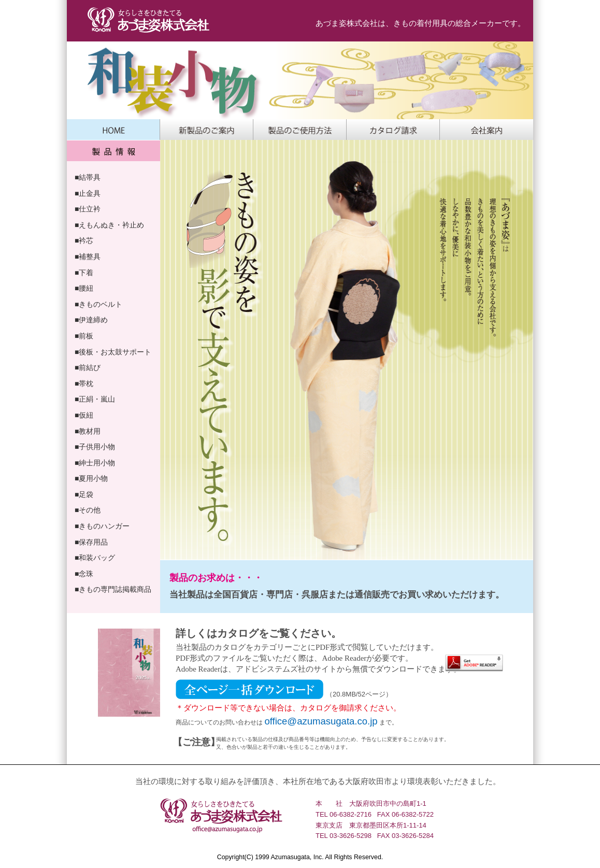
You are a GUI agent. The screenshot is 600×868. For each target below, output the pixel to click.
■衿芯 (84, 240)
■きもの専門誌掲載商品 (113, 589)
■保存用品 (91, 542)
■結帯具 (88, 177)
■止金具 (88, 193)
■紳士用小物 (95, 463)
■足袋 (84, 494)
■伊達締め (91, 320)
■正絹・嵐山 (95, 399)
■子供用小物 (95, 447)
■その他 (88, 510)
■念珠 (84, 574)
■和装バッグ (95, 558)
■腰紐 (84, 288)
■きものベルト (98, 304)
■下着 (84, 273)
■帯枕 (84, 383)
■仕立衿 (88, 209)
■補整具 (88, 257)
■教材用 (88, 431)
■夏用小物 (91, 478)
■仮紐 (84, 415)
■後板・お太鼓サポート (113, 352)
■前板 (84, 336)
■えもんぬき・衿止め (109, 225)
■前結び (88, 367)
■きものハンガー (102, 526)
